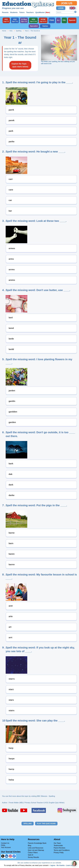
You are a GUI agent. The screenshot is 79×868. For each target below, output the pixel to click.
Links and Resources (36, 848)
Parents (5, 12)
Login (61, 8)
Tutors (22, 12)
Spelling (19, 31)
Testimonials (58, 845)
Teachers (30, 12)
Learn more (71, 865)
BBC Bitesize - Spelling (46, 796)
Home (4, 31)
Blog (30, 845)
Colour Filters (33, 853)
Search (75, 12)
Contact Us (5, 843)
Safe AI (31, 855)
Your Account (6, 847)
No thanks (61, 865)
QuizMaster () (43, 12)
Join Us (67, 3)
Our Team (57, 843)
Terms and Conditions (62, 850)
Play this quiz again (46, 824)
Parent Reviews (59, 848)
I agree (53, 865)
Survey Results (33, 857)
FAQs (3, 845)
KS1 (11, 31)
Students (14, 12)
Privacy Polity (59, 853)
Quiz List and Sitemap (36, 850)
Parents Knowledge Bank (37, 843)
